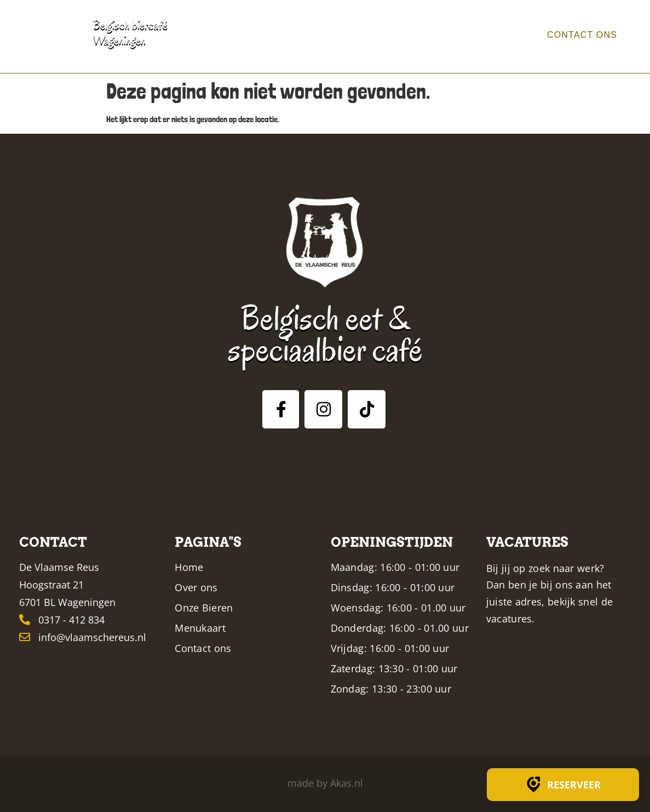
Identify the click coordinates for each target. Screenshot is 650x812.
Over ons (358, 35)
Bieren (413, 35)
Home (308, 35)
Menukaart (478, 35)
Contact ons (575, 35)
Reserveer (563, 785)
